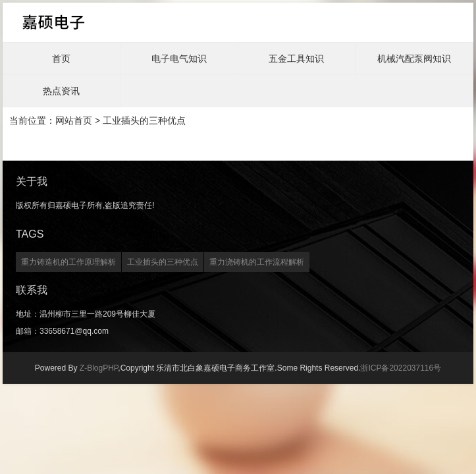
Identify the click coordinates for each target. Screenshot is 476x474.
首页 (61, 59)
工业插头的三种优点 (163, 262)
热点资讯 (61, 91)
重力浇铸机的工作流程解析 (257, 262)
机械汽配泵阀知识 (414, 59)
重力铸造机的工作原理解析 (68, 262)
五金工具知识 (296, 59)
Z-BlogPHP (99, 368)
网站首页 (74, 120)
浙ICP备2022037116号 (401, 368)
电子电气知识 (179, 59)
